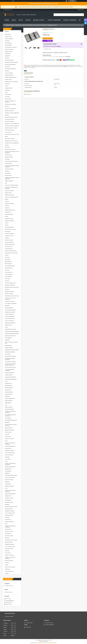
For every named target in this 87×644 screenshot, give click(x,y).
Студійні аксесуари (9, 348)
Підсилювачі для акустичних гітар (12, 296)
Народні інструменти (9, 75)
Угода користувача (9, 616)
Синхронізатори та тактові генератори (10, 299)
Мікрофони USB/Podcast (10, 285)
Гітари (6, 381)
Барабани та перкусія (9, 439)
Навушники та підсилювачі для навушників (11, 188)
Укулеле (7, 223)
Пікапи (6, 327)
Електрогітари (8, 34)
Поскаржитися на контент (41, 643)
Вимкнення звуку (8, 345)
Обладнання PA (8, 448)
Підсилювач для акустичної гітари (12, 287)
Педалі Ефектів (8, 403)
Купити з (48, 41)
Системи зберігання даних (10, 367)
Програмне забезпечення (10, 446)
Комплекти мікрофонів (10, 373)
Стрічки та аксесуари (9, 314)
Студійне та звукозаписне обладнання (10, 412)
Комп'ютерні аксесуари (10, 130)
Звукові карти (8, 259)
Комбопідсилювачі (9, 401)
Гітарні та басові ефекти (27, 25)
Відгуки (14, 20)
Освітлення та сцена (9, 498)
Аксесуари (7, 434)
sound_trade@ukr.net (10, 601)
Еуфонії (7, 199)
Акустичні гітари (8, 37)
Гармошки (7, 238)
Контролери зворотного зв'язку (11, 161)
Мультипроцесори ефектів (10, 64)
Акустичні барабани (9, 73)
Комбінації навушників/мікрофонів (12, 331)
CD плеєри (7, 97)
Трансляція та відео (9, 502)
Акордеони (7, 208)
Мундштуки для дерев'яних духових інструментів (11, 364)
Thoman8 (7, 563)
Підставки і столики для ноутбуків (12, 350)
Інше (6, 405)
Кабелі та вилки (8, 432)
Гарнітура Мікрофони (9, 227)
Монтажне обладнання (10, 191)
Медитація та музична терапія (11, 128)
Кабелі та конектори (9, 455)
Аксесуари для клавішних (10, 149)
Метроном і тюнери (9, 157)
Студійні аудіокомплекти (10, 398)
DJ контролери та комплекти (11, 47)
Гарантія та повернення (54, 20)
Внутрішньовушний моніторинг (11, 117)
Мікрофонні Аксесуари (10, 292)
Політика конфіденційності (51, 643)
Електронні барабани (9, 111)
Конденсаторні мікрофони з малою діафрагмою (12, 152)
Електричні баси (8, 155)
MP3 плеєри (7, 147)
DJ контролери (8, 94)
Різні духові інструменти (10, 316)
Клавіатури (7, 41)
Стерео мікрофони (9, 249)
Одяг (6, 183)
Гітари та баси (18, 25)
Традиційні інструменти (10, 430)
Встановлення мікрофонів (10, 310)
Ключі (6, 441)
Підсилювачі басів (9, 268)
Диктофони (7, 396)
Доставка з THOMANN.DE (70, 20)
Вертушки (7, 58)
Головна (7, 20)
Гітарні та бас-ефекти (9, 321)
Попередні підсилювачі (10, 119)
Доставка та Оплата (39, 20)
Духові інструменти (9, 428)
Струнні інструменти (9, 49)
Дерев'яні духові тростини (10, 336)
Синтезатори (8, 354)
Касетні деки (8, 279)
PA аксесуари (8, 231)
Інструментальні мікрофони (11, 109)
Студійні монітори (9, 88)
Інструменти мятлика (9, 236)
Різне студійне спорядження (11, 303)
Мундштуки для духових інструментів (10, 359)
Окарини (7, 255)
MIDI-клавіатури (8, 43)
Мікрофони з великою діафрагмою (12, 113)
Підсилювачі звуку (9, 394)
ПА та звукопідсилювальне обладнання (10, 415)
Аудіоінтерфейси (8, 45)
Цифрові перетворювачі (10, 244)
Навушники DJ (8, 54)
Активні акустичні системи (10, 229)
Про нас (21, 20)
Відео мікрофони (8, 261)
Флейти (6, 216)
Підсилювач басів (9, 272)
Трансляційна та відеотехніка (11, 420)
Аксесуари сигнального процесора (12, 126)
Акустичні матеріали (9, 240)
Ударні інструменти (9, 388)
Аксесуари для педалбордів (40, 25)
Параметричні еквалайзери (11, 104)
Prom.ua (50, 640)
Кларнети (7, 145)
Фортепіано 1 (8, 569)
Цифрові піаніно (8, 193)
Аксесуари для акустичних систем (12, 134)
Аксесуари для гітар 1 (9, 571)
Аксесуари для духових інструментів (10, 370)
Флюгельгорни (8, 173)
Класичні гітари (8, 99)
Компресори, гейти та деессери (11, 62)
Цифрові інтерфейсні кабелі (11, 77)
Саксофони (7, 67)
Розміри (64, 66)
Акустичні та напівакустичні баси (12, 185)
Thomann (7, 573)
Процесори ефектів (9, 392)
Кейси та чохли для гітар (10, 567)
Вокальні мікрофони (9, 39)
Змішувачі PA (8, 56)
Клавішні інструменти (9, 409)
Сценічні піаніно (8, 175)
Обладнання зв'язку (9, 219)
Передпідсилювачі (9, 386)
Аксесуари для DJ (9, 246)
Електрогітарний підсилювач (11, 251)
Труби (6, 86)
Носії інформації (8, 338)
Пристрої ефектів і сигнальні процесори (11, 425)
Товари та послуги (10, 25)
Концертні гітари (8, 79)
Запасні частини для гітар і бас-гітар (11, 343)
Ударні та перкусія (9, 407)
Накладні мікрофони (9, 214)
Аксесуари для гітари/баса (10, 362)
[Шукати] (83, 15)
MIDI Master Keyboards (10, 121)
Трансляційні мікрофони (10, 266)
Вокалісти (7, 106)
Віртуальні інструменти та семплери (10, 102)
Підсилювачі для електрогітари (11, 253)
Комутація (7, 270)
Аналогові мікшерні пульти (10, 283)
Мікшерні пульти (8, 325)
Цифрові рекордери (9, 181)
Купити (48, 38)
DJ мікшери (7, 159)
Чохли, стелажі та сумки (10, 453)
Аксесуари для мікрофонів (10, 356)
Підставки (7, 71)
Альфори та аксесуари (10, 301)
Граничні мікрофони (9, 294)
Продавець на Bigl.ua (44, 642)
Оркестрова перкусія (9, 60)
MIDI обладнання (8, 264)
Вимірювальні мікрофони (10, 312)
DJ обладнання (8, 418)
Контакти (28, 20)
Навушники (7, 84)
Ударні (6, 136)
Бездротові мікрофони (9, 195)
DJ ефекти (7, 206)
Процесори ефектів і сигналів (11, 475)
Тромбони (7, 171)
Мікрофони (7, 306)
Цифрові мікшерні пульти (10, 210)
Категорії (7, 31)
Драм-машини (8, 390)
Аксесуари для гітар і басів (10, 329)
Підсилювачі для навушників (11, 379)
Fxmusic (7, 565)
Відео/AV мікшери (9, 52)
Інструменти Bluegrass (10, 234)
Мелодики (7, 289)
